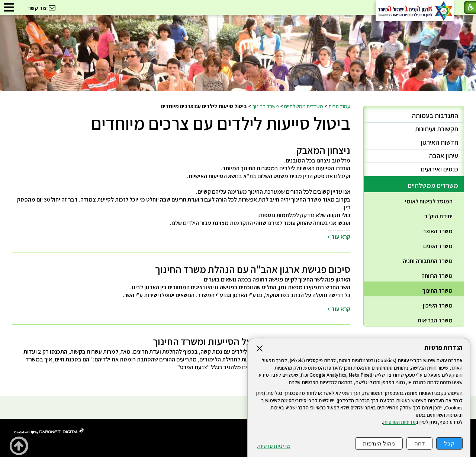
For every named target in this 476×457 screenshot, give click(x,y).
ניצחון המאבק (323, 150)
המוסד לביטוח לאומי (429, 201)
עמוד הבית (339, 106)
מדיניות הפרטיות (399, 422)
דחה (419, 443)
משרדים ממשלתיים (304, 106)
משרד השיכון (438, 305)
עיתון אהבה (444, 156)
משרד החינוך (266, 106)
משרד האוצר (438, 231)
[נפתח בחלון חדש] (49, 431)
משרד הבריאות (435, 320)
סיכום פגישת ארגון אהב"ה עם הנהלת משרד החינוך (253, 269)
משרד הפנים (438, 246)
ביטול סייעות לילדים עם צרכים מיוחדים (221, 123)
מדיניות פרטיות (274, 446)
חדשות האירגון (440, 142)
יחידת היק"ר (438, 216)
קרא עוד (341, 237)
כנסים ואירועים (440, 169)
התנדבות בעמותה (435, 115)
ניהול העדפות (379, 443)
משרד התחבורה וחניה (428, 261)
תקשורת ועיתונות (437, 129)
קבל (449, 443)
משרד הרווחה (437, 276)
